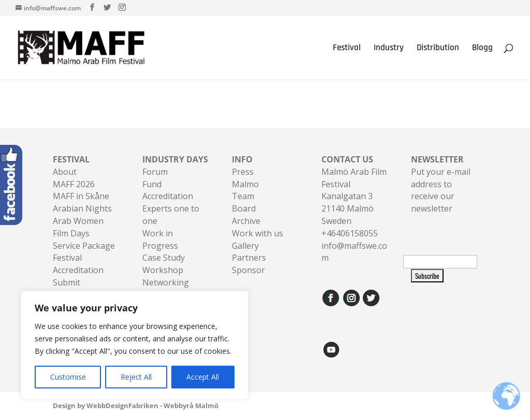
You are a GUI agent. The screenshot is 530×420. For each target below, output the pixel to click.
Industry (389, 49)
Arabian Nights (82, 208)
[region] (135, 345)
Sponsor (248, 270)
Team (243, 196)
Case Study (164, 258)
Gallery (245, 246)
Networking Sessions (166, 289)
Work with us (257, 233)
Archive (246, 221)
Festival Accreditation (78, 264)
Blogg (482, 49)
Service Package (84, 246)
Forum (155, 172)
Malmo (245, 184)
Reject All (136, 377)
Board (244, 208)
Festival (347, 49)
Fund (152, 184)
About (65, 172)
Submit (67, 282)
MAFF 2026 (74, 184)
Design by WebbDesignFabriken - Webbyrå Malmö (136, 406)
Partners (249, 258)
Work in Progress (160, 239)
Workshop (163, 270)
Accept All (203, 377)
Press (243, 172)
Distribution (438, 49)
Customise (68, 377)
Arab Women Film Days (78, 227)
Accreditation (168, 196)
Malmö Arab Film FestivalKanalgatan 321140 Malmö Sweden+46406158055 (354, 196)
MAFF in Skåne (81, 196)
